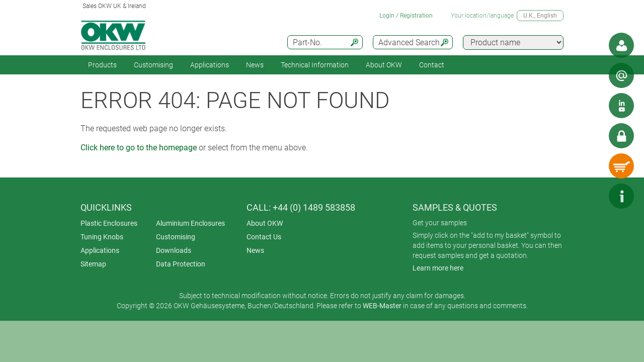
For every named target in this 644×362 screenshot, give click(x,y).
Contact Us (264, 237)
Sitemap (93, 264)
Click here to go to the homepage (139, 148)
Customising (153, 65)
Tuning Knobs (102, 237)
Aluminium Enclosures (190, 223)
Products (102, 65)
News (255, 65)
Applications (210, 65)
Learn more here (438, 268)
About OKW (265, 223)
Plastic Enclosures (109, 223)
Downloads (174, 250)
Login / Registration (406, 16)
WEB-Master (382, 306)
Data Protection (181, 264)
